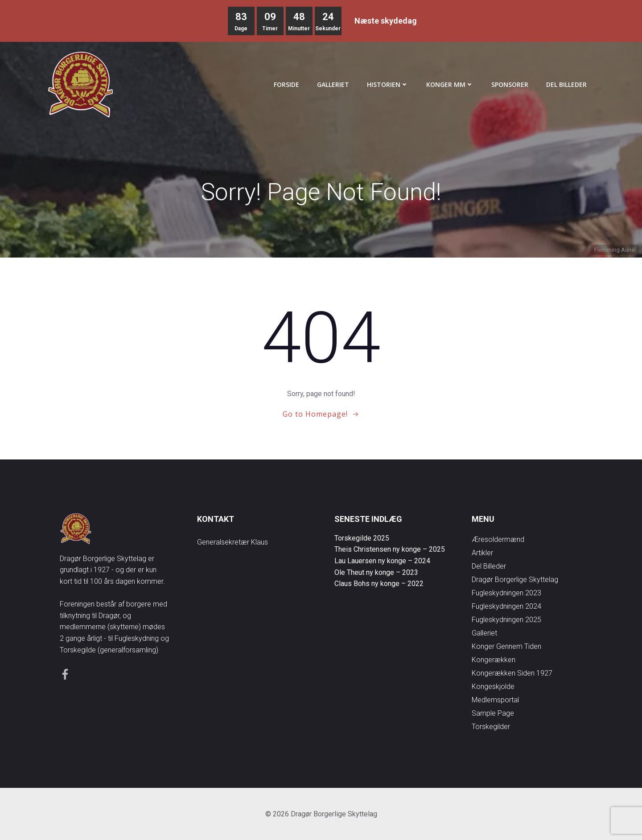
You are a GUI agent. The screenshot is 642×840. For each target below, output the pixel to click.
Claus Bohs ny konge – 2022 (379, 584)
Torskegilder (491, 727)
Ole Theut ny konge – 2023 (376, 572)
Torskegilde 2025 (362, 538)
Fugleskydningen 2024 (506, 606)
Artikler (482, 553)
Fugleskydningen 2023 (506, 593)
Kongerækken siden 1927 (512, 673)
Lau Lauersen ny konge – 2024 (382, 561)
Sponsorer (510, 84)
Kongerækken (494, 660)
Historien (388, 84)
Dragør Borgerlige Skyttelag (515, 580)
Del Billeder (566, 84)
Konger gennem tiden (506, 646)
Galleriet (333, 84)
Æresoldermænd (498, 539)
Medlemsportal (495, 700)
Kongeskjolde (493, 686)
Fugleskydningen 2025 (506, 620)
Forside (286, 84)
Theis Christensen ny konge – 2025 (390, 549)
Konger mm (450, 84)
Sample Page (493, 713)
